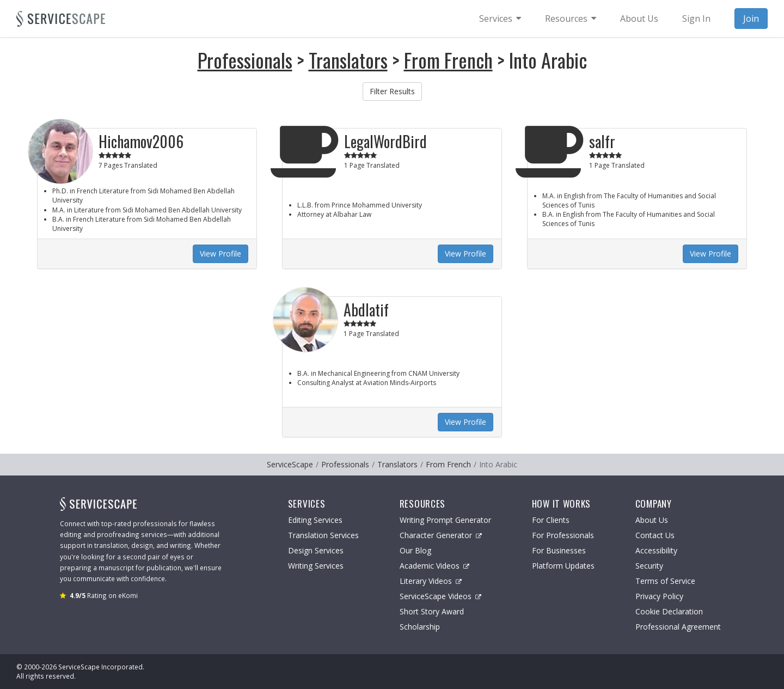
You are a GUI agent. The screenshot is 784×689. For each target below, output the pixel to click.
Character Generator (441, 535)
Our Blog (415, 550)
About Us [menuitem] (639, 19)
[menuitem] (500, 19)
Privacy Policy (659, 596)
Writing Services (316, 566)
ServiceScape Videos (440, 596)
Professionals (245, 60)
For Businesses (559, 550)
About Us (652, 520)
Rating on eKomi (104, 595)
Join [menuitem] (751, 19)
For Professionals (563, 535)
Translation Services (323, 535)
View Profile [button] (220, 254)
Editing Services (315, 520)
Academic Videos (434, 566)
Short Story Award (432, 611)
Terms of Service (665, 581)
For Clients (551, 520)
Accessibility (656, 550)
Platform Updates (563, 566)
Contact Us (655, 535)
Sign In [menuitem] (696, 19)
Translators (348, 60)
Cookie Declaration (669, 611)
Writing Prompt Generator (445, 520)
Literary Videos (431, 581)
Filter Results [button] (392, 91)
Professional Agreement (678, 627)
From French (448, 60)
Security (649, 566)
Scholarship (420, 627)
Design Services (316, 550)
